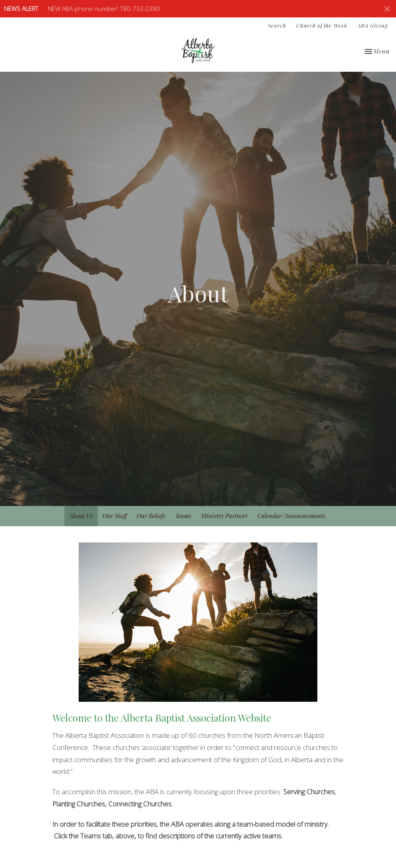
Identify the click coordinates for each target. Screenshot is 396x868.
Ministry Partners (224, 516)
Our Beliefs (151, 516)
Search (277, 25)
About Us (81, 516)
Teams (183, 516)
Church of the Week (322, 25)
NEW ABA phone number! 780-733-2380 (104, 9)
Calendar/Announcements (291, 516)
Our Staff (115, 516)
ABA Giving (373, 25)
